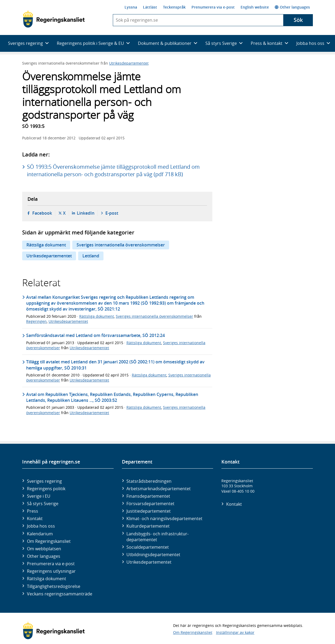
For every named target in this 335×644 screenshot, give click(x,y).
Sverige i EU (39, 496)
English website (255, 7)
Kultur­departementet (148, 526)
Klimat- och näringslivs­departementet (164, 519)
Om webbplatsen (44, 549)
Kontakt (35, 519)
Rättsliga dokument (46, 245)
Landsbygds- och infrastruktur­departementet (157, 537)
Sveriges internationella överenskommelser (121, 245)
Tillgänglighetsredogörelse (54, 586)
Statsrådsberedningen (149, 481)
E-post (112, 213)
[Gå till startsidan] (54, 19)
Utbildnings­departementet (153, 555)
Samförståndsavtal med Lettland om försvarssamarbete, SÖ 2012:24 (95, 335)
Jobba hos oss (41, 526)
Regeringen (36, 321)
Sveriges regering (44, 481)
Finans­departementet (148, 496)
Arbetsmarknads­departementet (159, 489)
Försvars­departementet (150, 504)
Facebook (42, 213)
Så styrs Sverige (43, 504)
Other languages (292, 7)
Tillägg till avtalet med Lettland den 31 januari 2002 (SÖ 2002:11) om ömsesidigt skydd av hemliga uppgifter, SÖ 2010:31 (115, 365)
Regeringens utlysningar (51, 571)
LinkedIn (86, 213)
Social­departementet (148, 547)
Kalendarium (40, 534)
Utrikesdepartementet (129, 63)
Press (33, 511)
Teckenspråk (174, 7)
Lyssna (131, 7)
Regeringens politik (46, 489)
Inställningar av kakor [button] (235, 632)
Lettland (91, 256)
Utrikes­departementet (149, 562)
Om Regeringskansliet (49, 541)
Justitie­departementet (149, 511)
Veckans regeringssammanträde (60, 594)
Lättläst (150, 7)
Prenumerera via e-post (213, 7)
